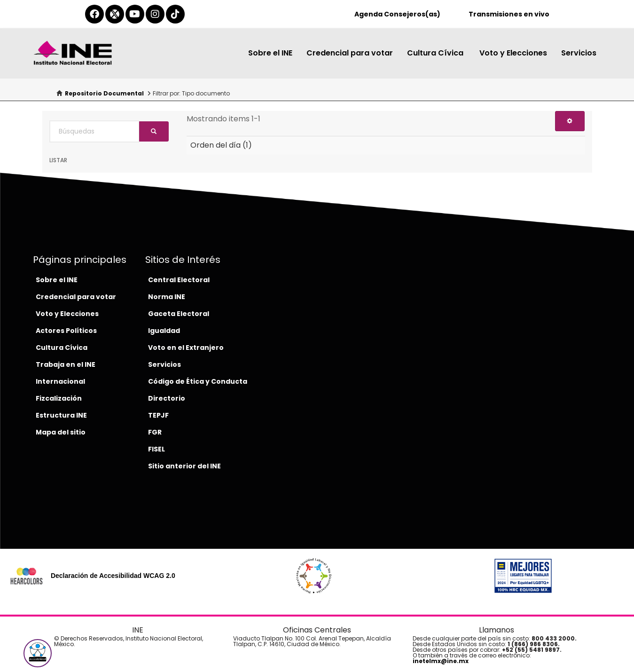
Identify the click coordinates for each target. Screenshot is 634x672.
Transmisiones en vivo (509, 14)
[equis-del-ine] (115, 14)
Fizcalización (59, 398)
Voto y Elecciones (513, 53)
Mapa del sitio (61, 432)
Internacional (60, 381)
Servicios (579, 53)
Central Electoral (179, 280)
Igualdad (164, 331)
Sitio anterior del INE (184, 466)
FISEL (157, 449)
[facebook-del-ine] (94, 14)
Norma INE (167, 297)
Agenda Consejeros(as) (397, 14)
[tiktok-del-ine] (175, 14)
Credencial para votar (350, 53)
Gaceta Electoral (179, 314)
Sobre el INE (270, 53)
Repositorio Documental (104, 93)
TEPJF (158, 415)
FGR (155, 432)
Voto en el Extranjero (186, 348)
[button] (38, 653)
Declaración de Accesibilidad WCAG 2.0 (113, 576)
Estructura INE (61, 415)
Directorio (167, 398)
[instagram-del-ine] (155, 14)
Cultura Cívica (436, 53)
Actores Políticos (66, 331)
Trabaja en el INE (66, 364)
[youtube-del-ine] (135, 14)
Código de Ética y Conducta (198, 381)
